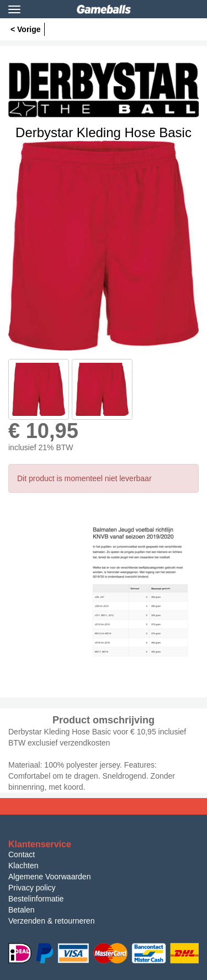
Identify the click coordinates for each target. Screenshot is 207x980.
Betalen (21, 910)
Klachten (23, 866)
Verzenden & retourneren (51, 921)
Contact (22, 854)
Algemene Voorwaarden (49, 877)
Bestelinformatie (36, 899)
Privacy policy (32, 888)
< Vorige (26, 29)
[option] (104, 246)
